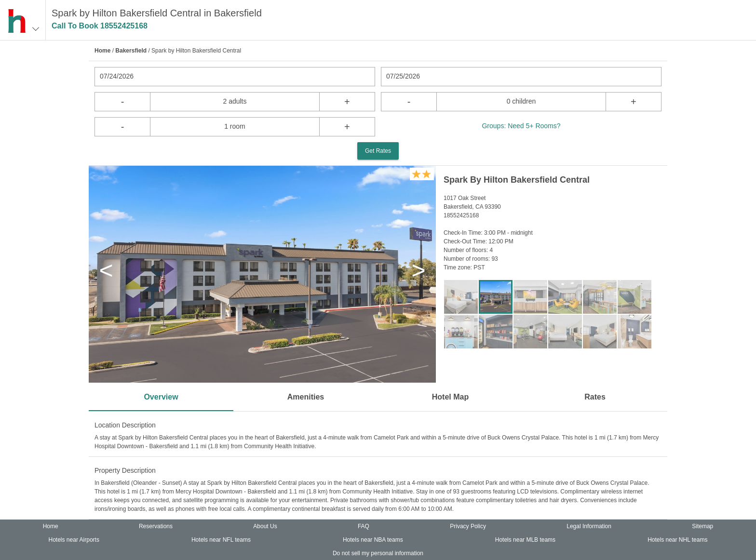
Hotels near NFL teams (221, 540)
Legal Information (589, 526)
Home (102, 51)
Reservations (156, 526)
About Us (265, 526)
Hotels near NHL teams (677, 540)
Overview (161, 397)
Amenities (306, 397)
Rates (595, 397)
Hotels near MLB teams (525, 540)
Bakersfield (131, 51)
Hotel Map (450, 397)
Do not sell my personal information (378, 553)
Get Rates (378, 151)
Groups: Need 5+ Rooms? (521, 126)
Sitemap (702, 526)
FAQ (364, 526)
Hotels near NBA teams (373, 540)
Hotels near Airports (74, 540)
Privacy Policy (468, 526)
